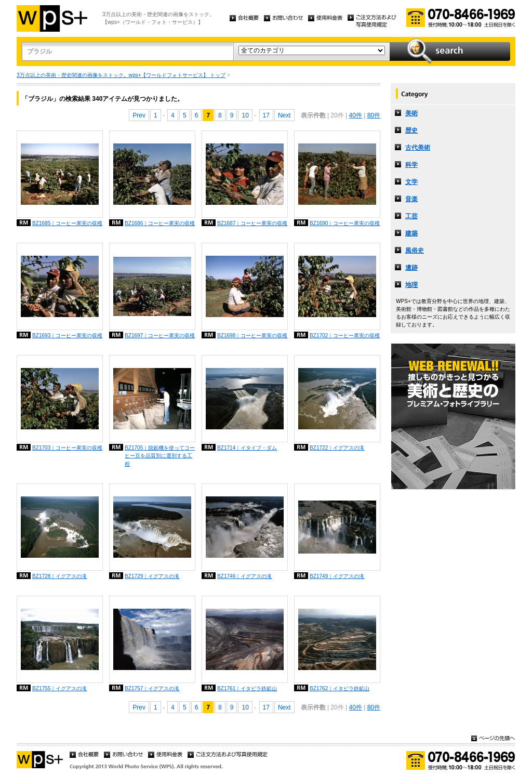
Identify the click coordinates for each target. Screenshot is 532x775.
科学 (411, 165)
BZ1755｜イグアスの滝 (59, 688)
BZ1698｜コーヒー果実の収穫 (252, 336)
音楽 (411, 199)
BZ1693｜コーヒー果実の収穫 (67, 336)
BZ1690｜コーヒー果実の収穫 (345, 223)
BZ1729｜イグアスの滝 (152, 576)
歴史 (411, 130)
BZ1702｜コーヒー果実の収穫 (345, 336)
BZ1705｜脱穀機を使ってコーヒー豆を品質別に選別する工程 (160, 456)
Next (284, 115)
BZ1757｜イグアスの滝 (152, 688)
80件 (374, 115)
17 (266, 115)
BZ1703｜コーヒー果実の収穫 (67, 448)
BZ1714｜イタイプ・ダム (247, 448)
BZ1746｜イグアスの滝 (244, 576)
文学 (411, 182)
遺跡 (411, 268)
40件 (355, 115)
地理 (411, 285)
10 (245, 115)
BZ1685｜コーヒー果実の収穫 (67, 223)
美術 (411, 113)
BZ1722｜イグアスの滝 (337, 448)
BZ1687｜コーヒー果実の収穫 (252, 223)
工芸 (411, 216)
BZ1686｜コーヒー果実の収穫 (160, 223)
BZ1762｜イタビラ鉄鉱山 (340, 688)
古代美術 (418, 148)
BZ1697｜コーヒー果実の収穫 (160, 336)
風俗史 (415, 251)
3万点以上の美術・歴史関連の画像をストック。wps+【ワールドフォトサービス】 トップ (121, 75)
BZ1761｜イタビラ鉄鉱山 (247, 688)
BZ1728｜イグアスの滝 (59, 576)
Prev (139, 115)
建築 (411, 233)
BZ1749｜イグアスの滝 (337, 576)
